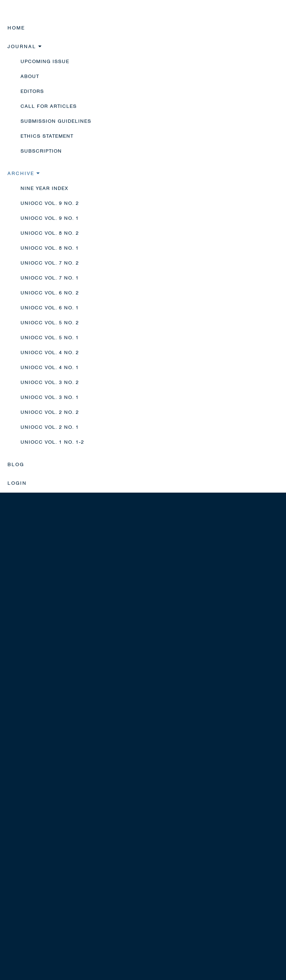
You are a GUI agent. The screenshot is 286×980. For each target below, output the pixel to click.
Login (17, 483)
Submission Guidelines (56, 121)
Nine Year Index (44, 188)
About (30, 76)
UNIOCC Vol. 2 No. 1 (50, 427)
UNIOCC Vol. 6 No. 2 (50, 293)
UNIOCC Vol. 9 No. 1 (50, 218)
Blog (16, 464)
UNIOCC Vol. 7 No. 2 (50, 263)
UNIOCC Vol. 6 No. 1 (50, 308)
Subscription (41, 151)
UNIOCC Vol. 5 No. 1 (50, 338)
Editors (32, 91)
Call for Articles (49, 106)
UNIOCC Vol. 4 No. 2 (50, 352)
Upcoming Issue (45, 61)
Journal (25, 46)
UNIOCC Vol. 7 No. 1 (50, 278)
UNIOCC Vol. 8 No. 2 (50, 233)
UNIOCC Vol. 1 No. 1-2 (52, 442)
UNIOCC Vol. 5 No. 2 (50, 323)
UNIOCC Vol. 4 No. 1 (50, 367)
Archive (24, 173)
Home (16, 28)
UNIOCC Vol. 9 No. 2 (50, 203)
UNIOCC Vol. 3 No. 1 (50, 397)
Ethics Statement (47, 136)
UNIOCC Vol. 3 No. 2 (50, 382)
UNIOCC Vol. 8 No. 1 (50, 248)
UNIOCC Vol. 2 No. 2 (50, 412)
